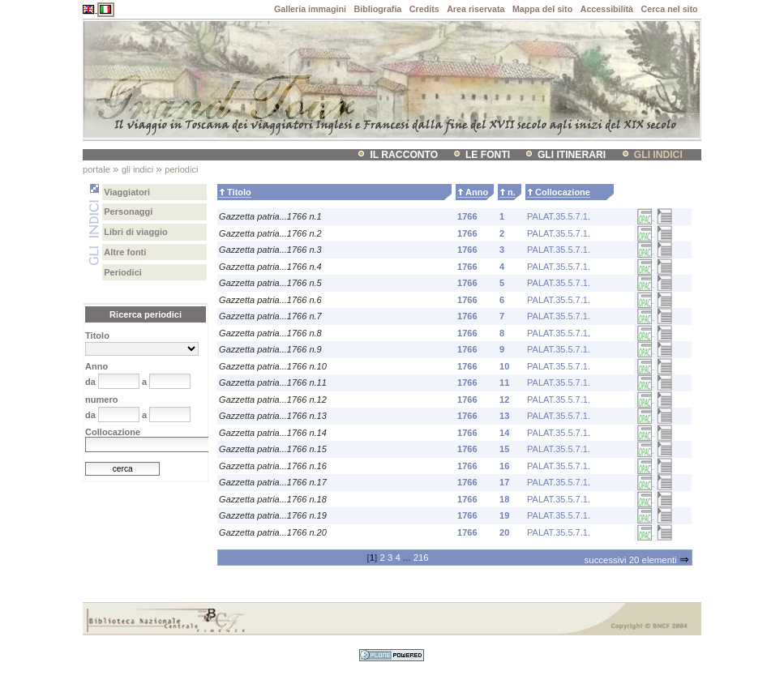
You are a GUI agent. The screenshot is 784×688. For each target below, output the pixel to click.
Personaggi (128, 212)
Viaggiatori (127, 192)
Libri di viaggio (135, 232)
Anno (477, 192)
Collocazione (563, 192)
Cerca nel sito (670, 9)
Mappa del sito (542, 9)
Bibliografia (378, 9)
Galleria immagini (310, 9)
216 (421, 558)
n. (512, 192)
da (90, 382)
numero (101, 400)
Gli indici (658, 155)
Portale (96, 169)
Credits (424, 9)
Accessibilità (607, 9)
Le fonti (488, 155)
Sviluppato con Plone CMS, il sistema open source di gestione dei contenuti (392, 655)
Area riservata (476, 9)
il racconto (404, 155)
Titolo (239, 192)
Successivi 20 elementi (637, 560)
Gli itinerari (572, 155)
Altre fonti (125, 252)
